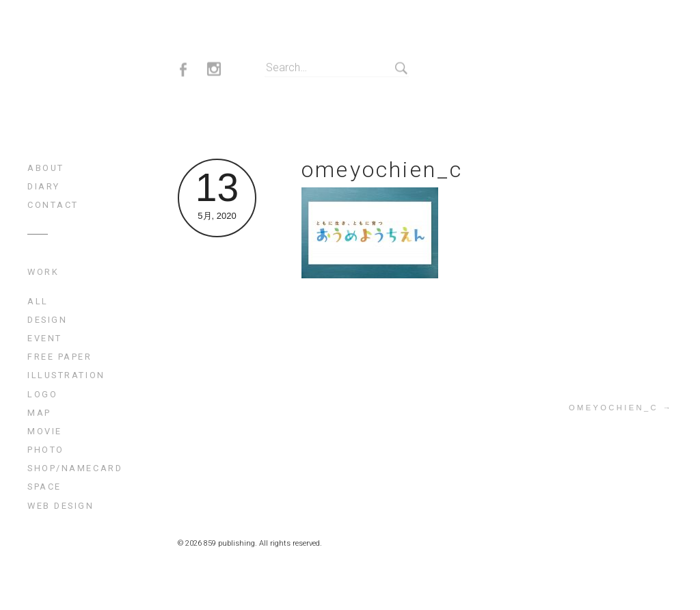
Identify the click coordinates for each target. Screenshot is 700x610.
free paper (60, 357)
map (39, 413)
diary (44, 186)
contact (53, 205)
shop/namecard (75, 468)
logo (42, 394)
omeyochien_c (382, 170)
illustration (66, 375)
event (45, 338)
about (46, 168)
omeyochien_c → (621, 408)
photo (46, 450)
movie (45, 431)
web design (61, 506)
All (38, 301)
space (44, 487)
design (47, 320)
